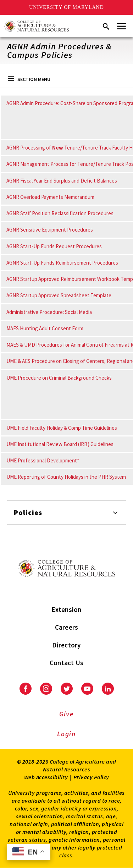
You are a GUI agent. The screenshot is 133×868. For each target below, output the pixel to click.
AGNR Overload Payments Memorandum (50, 197)
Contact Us (67, 663)
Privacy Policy (91, 777)
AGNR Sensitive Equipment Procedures (50, 230)
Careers (67, 627)
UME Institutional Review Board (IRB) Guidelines (60, 444)
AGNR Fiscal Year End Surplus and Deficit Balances (62, 181)
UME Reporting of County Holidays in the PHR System (66, 477)
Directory (66, 645)
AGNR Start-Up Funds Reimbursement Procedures (62, 263)
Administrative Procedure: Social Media (49, 312)
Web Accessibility (46, 777)
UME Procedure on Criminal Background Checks (59, 378)
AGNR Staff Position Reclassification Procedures (60, 213)
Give (66, 714)
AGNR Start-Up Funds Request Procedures (54, 246)
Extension (66, 609)
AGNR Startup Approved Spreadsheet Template (59, 295)
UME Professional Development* (43, 460)
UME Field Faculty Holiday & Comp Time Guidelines (62, 428)
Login (66, 734)
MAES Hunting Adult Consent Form (45, 328)
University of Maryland (66, 7)
